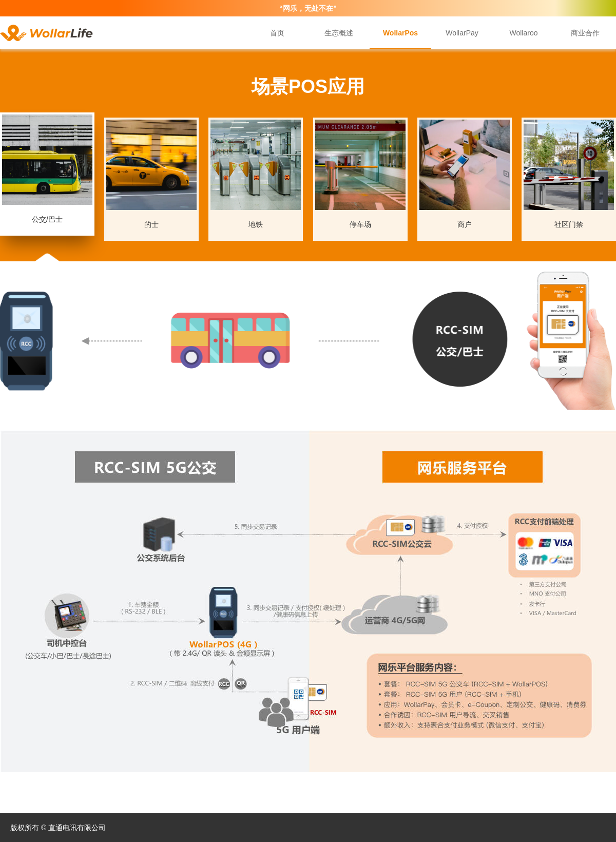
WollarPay (462, 33)
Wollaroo (524, 33)
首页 (277, 33)
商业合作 (585, 33)
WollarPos (400, 33)
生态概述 (339, 33)
